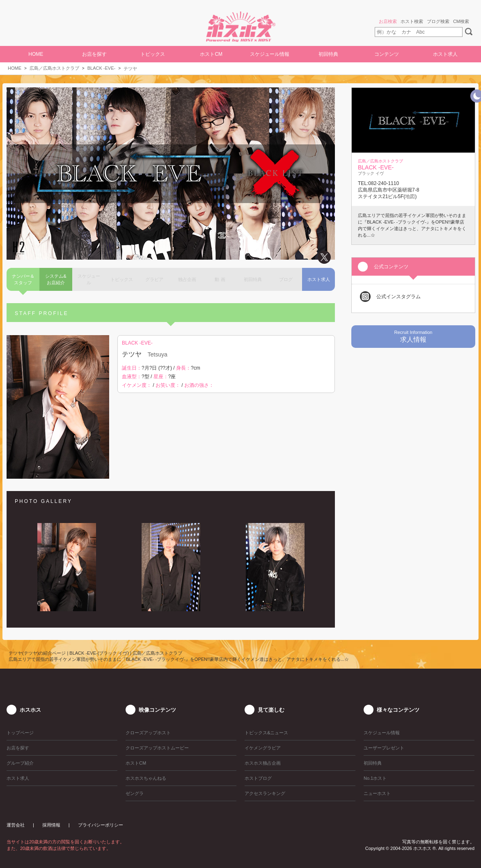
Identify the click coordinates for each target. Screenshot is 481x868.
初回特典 (328, 54)
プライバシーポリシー (101, 825)
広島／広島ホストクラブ (54, 68)
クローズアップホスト (148, 733)
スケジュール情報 (270, 54)
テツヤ (130, 69)
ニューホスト (377, 793)
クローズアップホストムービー (157, 748)
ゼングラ (135, 793)
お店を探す (94, 54)
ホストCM (211, 54)
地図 (410, 196)
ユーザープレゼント (384, 748)
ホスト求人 (445, 54)
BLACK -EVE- (101, 68)
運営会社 (16, 825)
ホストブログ (258, 778)
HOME (36, 54)
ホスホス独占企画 (263, 763)
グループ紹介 (20, 763)
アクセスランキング (265, 793)
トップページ (20, 733)
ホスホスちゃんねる (146, 778)
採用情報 (51, 825)
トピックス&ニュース (266, 733)
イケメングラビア (263, 748)
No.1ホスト (375, 778)
